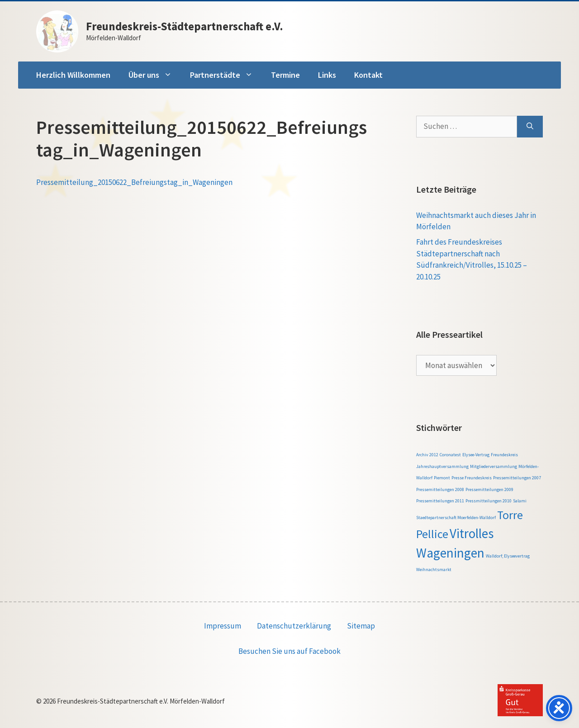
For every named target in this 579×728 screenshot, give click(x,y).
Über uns (155, 75)
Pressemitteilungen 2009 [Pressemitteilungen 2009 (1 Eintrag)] (489, 489)
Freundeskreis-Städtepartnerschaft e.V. (185, 26)
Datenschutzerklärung (294, 626)
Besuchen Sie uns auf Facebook (289, 651)
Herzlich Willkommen (73, 75)
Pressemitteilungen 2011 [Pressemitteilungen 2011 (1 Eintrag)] (440, 501)
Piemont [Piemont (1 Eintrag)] (442, 478)
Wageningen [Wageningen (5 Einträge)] (450, 553)
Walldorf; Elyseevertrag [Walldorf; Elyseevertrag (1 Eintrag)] (508, 556)
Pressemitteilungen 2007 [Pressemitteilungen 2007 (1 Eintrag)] (517, 478)
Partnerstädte (226, 75)
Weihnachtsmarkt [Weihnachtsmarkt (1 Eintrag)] (434, 570)
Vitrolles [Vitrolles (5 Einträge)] (472, 533)
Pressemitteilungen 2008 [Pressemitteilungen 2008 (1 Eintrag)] (440, 489)
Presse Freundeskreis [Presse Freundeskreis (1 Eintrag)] (472, 478)
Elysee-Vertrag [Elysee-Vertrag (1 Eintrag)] (476, 455)
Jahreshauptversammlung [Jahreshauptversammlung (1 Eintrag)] (442, 466)
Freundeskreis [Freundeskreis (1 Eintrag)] (504, 455)
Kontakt (368, 75)
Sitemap (361, 626)
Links (327, 75)
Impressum (223, 626)
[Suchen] (530, 127)
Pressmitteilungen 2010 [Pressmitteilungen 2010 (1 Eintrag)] (489, 501)
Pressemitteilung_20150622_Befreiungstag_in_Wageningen (134, 182)
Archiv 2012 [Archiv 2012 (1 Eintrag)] (427, 455)
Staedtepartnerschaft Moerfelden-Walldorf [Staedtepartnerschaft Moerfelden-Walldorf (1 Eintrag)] (456, 518)
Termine (285, 75)
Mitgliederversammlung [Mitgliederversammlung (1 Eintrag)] (494, 466)
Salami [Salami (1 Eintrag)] (520, 501)
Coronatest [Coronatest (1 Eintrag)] (450, 455)
